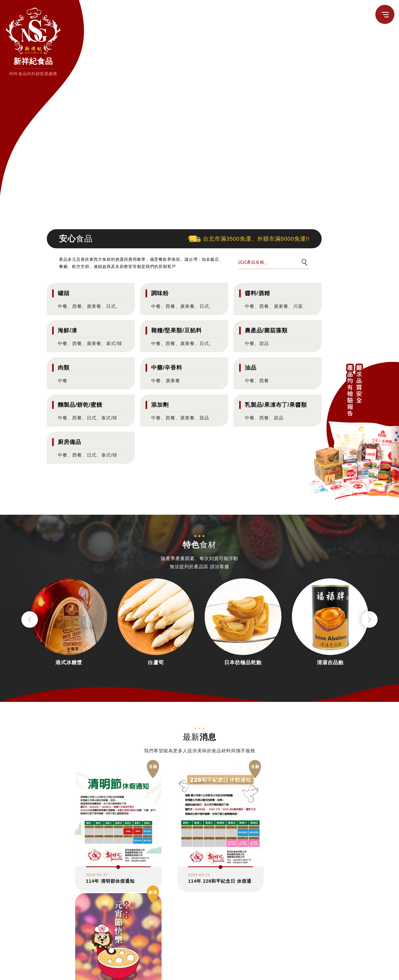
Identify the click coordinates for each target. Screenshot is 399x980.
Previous (30, 620)
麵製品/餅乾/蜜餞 (80, 405)
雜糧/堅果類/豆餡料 (176, 330)
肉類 (64, 368)
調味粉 (160, 293)
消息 (326, 972)
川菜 (298, 306)
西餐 (77, 306)
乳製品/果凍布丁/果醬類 (276, 405)
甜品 (264, 344)
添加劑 (160, 405)
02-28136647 (100, 956)
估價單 (360, 972)
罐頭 (64, 293)
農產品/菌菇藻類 (266, 330)
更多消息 (199, 895)
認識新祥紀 (287, 972)
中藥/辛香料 (167, 368)
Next (369, 620)
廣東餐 (94, 306)
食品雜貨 (309, 972)
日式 (111, 306)
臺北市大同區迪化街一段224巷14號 (129, 975)
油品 (251, 368)
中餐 (63, 306)
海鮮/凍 (67, 330)
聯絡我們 (342, 972)
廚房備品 (69, 442)
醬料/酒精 (257, 293)
